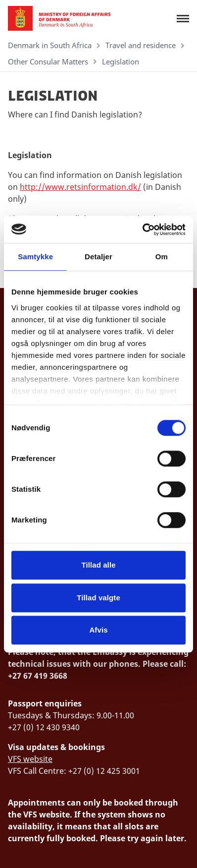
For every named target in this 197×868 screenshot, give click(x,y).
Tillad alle (98, 565)
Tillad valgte (98, 598)
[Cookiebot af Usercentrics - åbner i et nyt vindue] (142, 230)
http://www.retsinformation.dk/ (80, 187)
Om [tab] (162, 257)
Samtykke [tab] (35, 257)
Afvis (98, 630)
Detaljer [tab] (98, 257)
